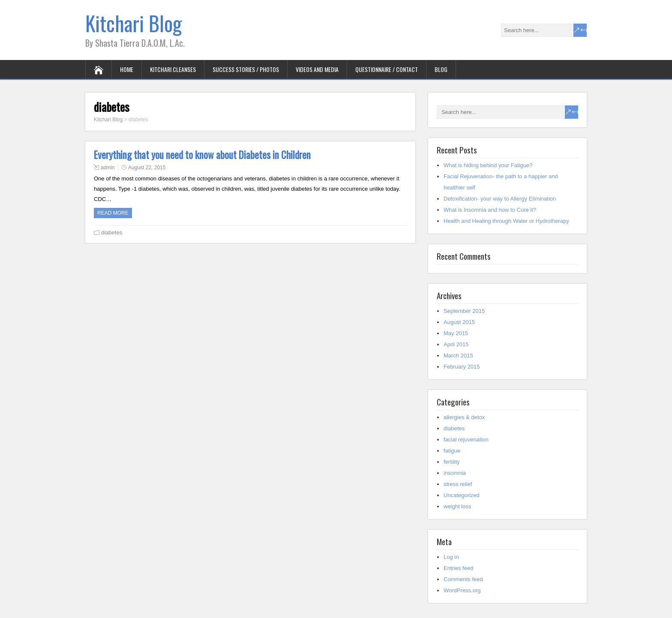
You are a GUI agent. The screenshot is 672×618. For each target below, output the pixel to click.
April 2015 (456, 344)
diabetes (112, 232)
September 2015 (464, 311)
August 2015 (459, 322)
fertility (452, 462)
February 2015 (462, 367)
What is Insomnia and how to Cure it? (490, 210)
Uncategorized (462, 495)
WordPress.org (462, 590)
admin (108, 168)
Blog (441, 69)
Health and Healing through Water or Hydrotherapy (506, 221)
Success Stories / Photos (246, 69)
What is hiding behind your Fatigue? (488, 165)
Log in (451, 557)
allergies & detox (464, 417)
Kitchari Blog (133, 23)
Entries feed (458, 568)
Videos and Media (317, 69)
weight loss (457, 506)
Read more (113, 213)
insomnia (455, 473)
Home (127, 69)
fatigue (452, 451)
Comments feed (463, 579)
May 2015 (456, 333)
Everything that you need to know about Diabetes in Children (202, 155)
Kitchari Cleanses (173, 69)
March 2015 (458, 355)
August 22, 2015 (147, 168)
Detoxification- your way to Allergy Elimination (500, 199)
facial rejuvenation (466, 439)
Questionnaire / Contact (387, 69)
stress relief (458, 484)
